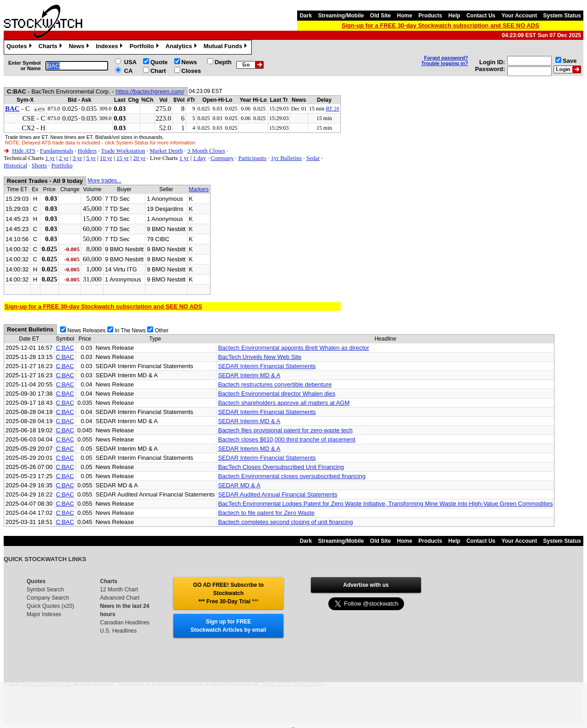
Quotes (20, 47)
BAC (12, 109)
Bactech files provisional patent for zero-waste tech (285, 430)
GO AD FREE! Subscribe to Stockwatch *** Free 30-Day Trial (228, 593)
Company (222, 158)
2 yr (64, 158)
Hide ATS (24, 151)
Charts (51, 47)
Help (454, 16)
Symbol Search (45, 590)
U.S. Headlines (118, 631)
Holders (87, 151)
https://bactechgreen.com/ (150, 91)
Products (430, 16)
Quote (159, 62)
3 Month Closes (206, 151)
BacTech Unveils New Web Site (260, 357)
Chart (158, 71)
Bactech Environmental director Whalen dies (277, 394)
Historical (15, 165)
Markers (199, 189)
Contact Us (481, 16)
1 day (200, 158)
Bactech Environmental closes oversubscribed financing (292, 476)
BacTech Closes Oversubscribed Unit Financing (281, 467)
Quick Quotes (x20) (50, 606)
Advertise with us (366, 585)
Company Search (48, 598)
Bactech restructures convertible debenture (275, 384)
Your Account (519, 16)
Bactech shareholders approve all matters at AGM (284, 403)
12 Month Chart (119, 590)
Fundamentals (57, 151)
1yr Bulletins (287, 158)
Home (405, 16)
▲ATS (39, 109)
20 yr (139, 158)
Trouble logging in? (445, 63)
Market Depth (166, 151)
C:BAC (65, 348)
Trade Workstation (123, 151)
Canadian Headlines (125, 623)
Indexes (110, 47)
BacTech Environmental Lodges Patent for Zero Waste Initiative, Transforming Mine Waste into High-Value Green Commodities (385, 504)
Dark (306, 16)
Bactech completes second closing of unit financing (285, 522)
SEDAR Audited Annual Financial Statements (277, 494)
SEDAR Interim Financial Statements (267, 366)
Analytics (182, 47)
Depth (223, 62)
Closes (191, 71)
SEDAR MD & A (239, 485)
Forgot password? (446, 58)
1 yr (50, 158)
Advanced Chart (120, 598)
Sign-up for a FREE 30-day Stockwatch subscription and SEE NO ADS (440, 25)
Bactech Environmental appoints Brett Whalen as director (293, 348)
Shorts (39, 165)
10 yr (106, 158)
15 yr (123, 158)
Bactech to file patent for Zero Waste (266, 513)
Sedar (313, 158)
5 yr (91, 158)
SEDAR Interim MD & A (249, 375)
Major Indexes (44, 614)
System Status (562, 16)
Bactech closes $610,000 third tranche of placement (286, 439)
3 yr (77, 158)
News (80, 47)
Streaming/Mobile (341, 16)
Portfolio (145, 47)
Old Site (380, 16)
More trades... (105, 181)
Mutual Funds (227, 47)
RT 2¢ (333, 109)
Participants (252, 158)
